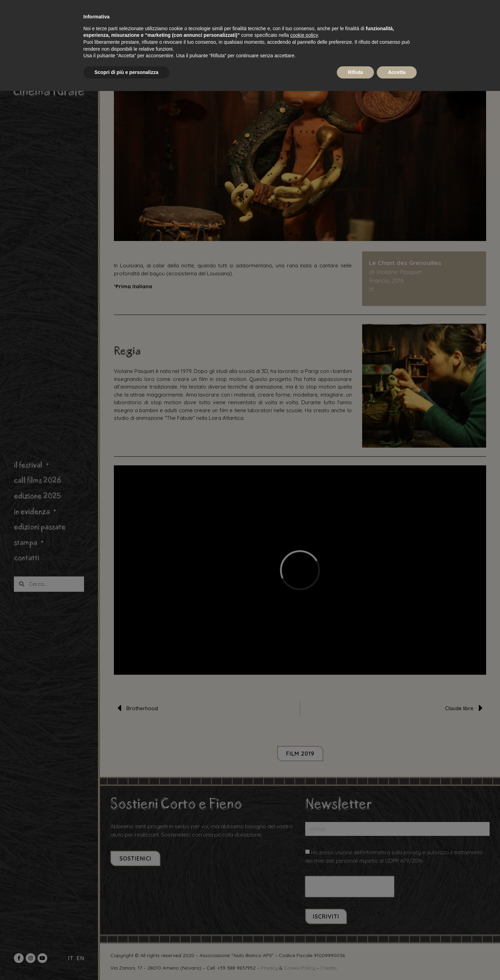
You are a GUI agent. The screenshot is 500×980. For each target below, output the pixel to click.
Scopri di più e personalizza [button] (126, 72)
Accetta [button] (397, 72)
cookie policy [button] (304, 35)
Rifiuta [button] (356, 72)
